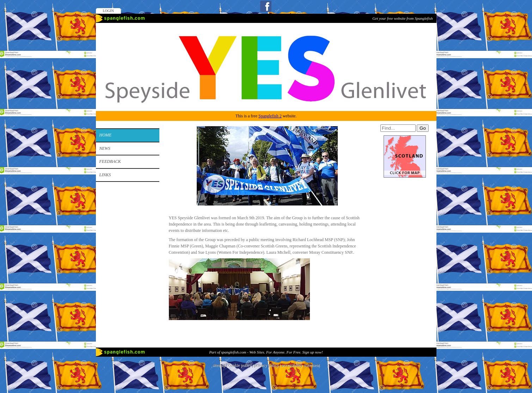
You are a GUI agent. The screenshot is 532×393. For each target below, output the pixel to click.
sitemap (219, 365)
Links (105, 175)
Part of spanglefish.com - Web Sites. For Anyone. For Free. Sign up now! (266, 352)
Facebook (266, 6)
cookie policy (240, 365)
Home (106, 135)
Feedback (110, 161)
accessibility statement (301, 365)
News (105, 148)
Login (108, 11)
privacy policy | (268, 365)
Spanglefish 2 (270, 116)
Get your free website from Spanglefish (402, 18)
